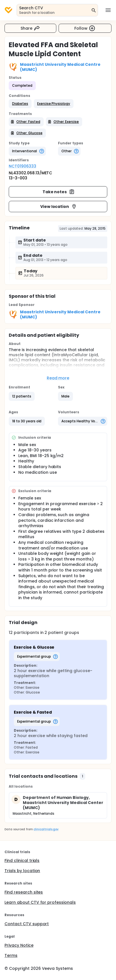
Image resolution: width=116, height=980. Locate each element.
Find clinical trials (22, 861)
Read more (58, 378)
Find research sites (24, 892)
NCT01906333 (23, 166)
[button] (20, 104)
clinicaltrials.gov (46, 829)
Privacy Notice (19, 945)
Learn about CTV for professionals (40, 902)
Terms (11, 955)
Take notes (59, 192)
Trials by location (22, 871)
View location (59, 207)
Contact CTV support (27, 924)
